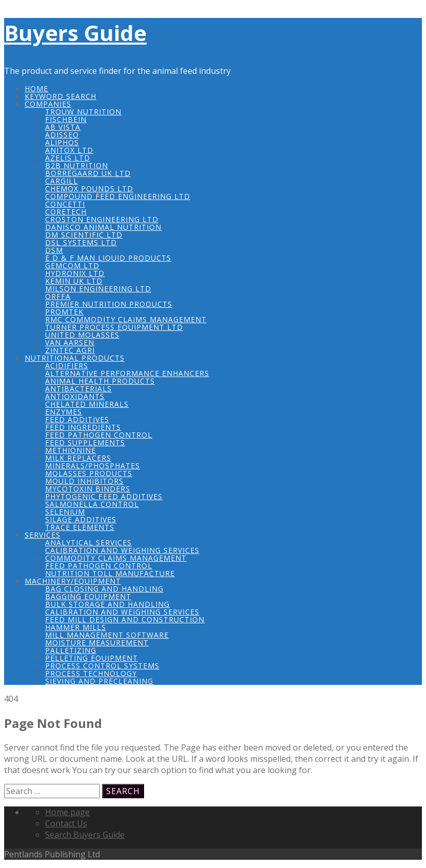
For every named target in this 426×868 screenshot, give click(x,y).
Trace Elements (80, 527)
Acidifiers (67, 366)
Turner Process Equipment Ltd (114, 327)
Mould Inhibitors (84, 481)
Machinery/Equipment (73, 581)
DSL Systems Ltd (81, 242)
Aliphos (62, 142)
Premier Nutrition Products (109, 304)
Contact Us (66, 823)
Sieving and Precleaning (99, 681)
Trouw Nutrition (83, 112)
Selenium (65, 512)
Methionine (70, 450)
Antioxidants (75, 396)
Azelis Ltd (68, 158)
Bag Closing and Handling (104, 589)
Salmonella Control (92, 504)
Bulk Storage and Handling (107, 604)
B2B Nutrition (77, 165)
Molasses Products (89, 473)
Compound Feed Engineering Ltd (118, 196)
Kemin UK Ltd (74, 281)
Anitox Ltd (69, 150)
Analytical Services (88, 542)
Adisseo (62, 135)
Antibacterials (78, 389)
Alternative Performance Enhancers (127, 373)
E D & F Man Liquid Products (108, 258)
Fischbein (66, 119)
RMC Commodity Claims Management (126, 319)
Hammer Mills (76, 627)
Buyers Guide (75, 33)
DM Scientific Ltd (84, 235)
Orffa (58, 296)
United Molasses (82, 335)
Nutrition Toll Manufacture (110, 573)
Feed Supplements (85, 442)
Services (43, 535)
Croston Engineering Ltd (102, 219)
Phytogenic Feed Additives (104, 496)
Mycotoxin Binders (88, 489)
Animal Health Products (100, 381)
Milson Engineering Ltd (98, 289)
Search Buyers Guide (85, 835)
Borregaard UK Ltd (88, 173)
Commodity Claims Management (116, 558)
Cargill (62, 181)
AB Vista (63, 127)
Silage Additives (81, 519)
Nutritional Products (75, 358)
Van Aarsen (70, 342)
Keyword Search (60, 96)
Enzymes (64, 412)
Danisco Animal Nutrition (103, 227)
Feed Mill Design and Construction (125, 619)
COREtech (66, 212)
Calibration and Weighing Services (122, 550)
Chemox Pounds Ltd (89, 189)
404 (11, 699)
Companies (48, 104)
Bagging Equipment (88, 596)
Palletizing (71, 650)
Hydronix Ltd (75, 273)
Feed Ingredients (83, 427)
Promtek (64, 312)
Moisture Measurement (97, 643)
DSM (54, 250)
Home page (67, 812)
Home (36, 88)
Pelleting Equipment (92, 658)
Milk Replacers (78, 458)
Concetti (65, 204)
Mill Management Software (107, 635)
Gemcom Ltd (72, 265)
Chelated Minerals (87, 404)
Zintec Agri (70, 350)
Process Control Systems (102, 666)
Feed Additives (77, 419)
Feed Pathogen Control (99, 435)
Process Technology (91, 673)
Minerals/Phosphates (93, 466)
